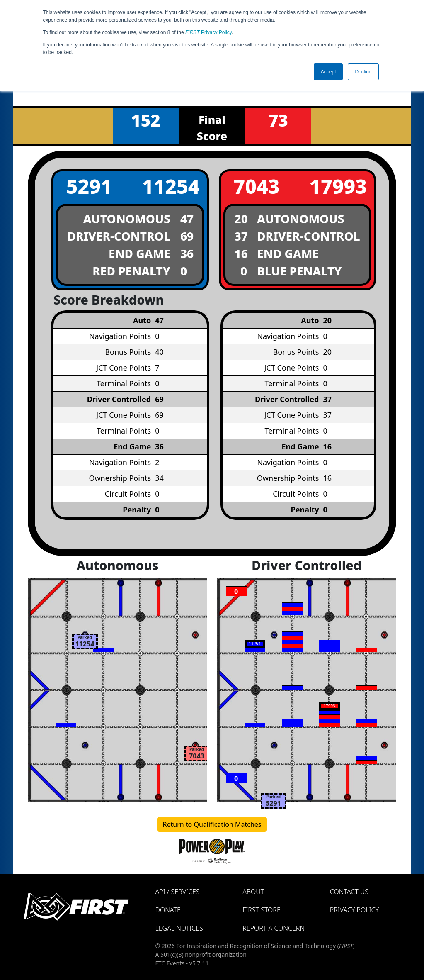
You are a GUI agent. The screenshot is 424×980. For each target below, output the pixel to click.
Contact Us (349, 892)
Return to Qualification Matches (212, 824)
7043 (256, 186)
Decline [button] (363, 72)
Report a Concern (274, 928)
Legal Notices (179, 928)
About (253, 892)
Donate (168, 910)
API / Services (178, 892)
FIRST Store (262, 910)
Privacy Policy (208, 32)
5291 (89, 186)
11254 (171, 186)
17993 (338, 186)
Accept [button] (328, 72)
